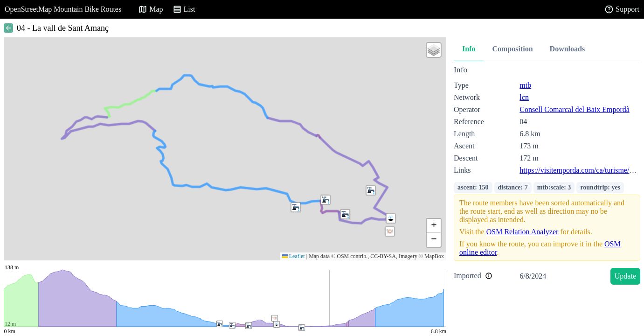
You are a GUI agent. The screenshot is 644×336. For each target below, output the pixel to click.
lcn (524, 97)
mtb (525, 85)
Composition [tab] (512, 49)
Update (625, 276)
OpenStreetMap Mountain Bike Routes (63, 9)
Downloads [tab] (568, 49)
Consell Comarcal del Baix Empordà (575, 109)
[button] (296, 207)
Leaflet (294, 256)
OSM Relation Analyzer (523, 232)
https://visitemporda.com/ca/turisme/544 (580, 170)
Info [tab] (469, 49)
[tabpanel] (547, 177)
